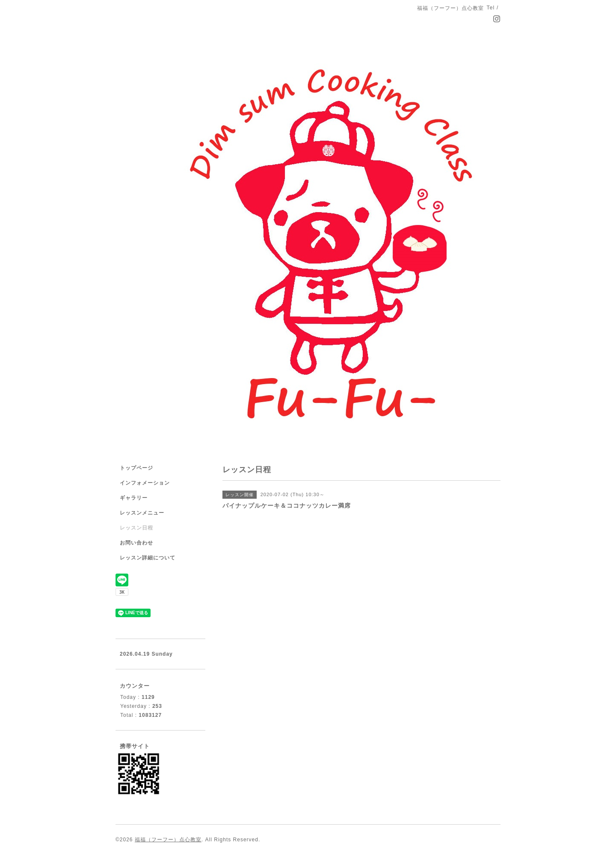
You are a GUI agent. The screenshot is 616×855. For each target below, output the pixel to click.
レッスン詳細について (148, 558)
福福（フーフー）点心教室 (168, 840)
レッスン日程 (136, 528)
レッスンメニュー (142, 513)
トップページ (136, 468)
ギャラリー (134, 498)
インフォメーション (145, 483)
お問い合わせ (136, 543)
